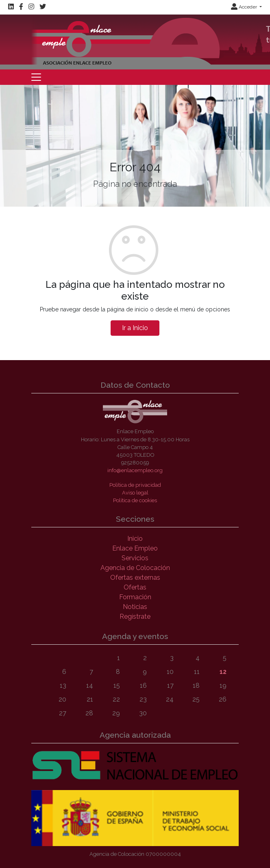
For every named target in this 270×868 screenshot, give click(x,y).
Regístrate (135, 616)
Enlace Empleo (135, 548)
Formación (135, 597)
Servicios (135, 558)
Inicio (135, 539)
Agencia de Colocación (135, 568)
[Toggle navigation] (36, 77)
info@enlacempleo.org (135, 470)
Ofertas (135, 587)
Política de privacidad (135, 485)
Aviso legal (135, 493)
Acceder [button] (245, 7)
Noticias (135, 607)
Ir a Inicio (135, 328)
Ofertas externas (135, 578)
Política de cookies (135, 500)
